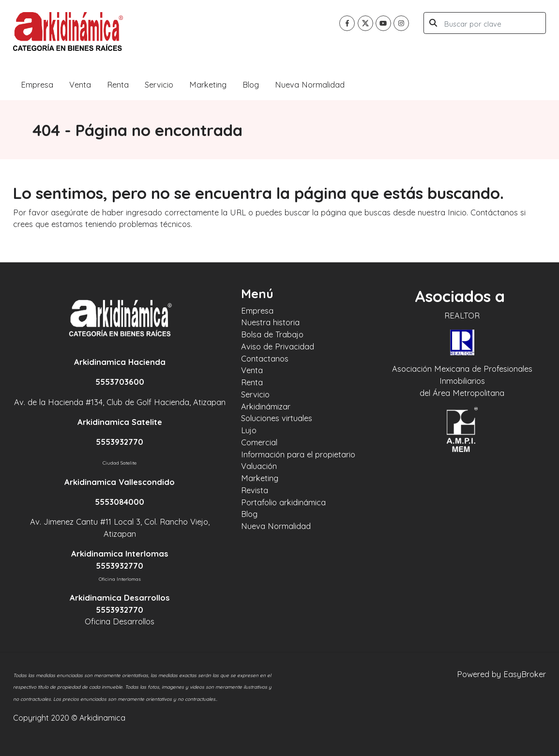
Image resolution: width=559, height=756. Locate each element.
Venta (80, 84)
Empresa (37, 84)
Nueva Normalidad (310, 84)
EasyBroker (525, 674)
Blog (251, 84)
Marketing (208, 84)
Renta (118, 84)
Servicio (159, 84)
